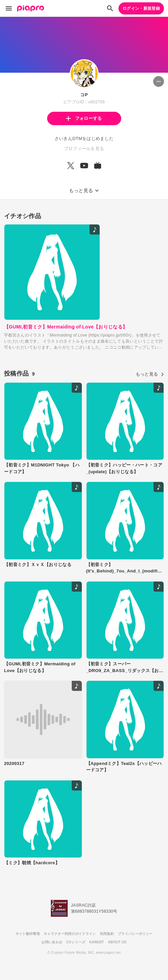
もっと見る (150, 374)
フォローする (84, 118)
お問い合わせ (52, 942)
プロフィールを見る (84, 149)
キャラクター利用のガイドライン (70, 934)
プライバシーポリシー (135, 934)
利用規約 (107, 934)
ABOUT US (117, 942)
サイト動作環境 (28, 934)
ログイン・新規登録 (141, 8)
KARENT (97, 942)
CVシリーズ (76, 942)
